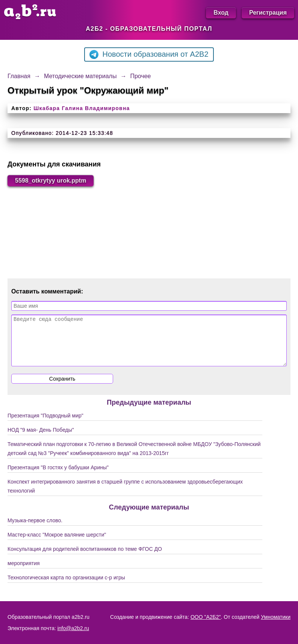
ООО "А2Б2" (206, 617)
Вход (221, 13)
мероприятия (24, 572)
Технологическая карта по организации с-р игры (66, 587)
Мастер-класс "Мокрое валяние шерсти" (57, 544)
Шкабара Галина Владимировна (82, 108)
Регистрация (268, 13)
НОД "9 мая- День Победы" (41, 439)
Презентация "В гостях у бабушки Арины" (58, 476)
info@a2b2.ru (73, 628)
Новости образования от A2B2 (149, 54)
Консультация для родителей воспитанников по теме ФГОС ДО (85, 558)
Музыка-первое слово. (35, 529)
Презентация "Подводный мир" (45, 425)
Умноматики (276, 617)
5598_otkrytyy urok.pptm (51, 181)
